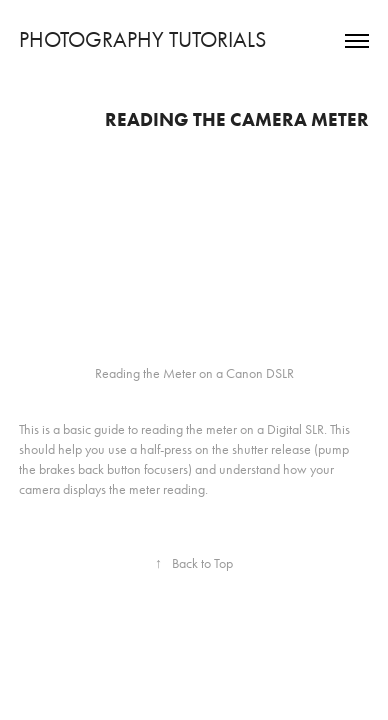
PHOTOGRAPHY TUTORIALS (142, 40)
